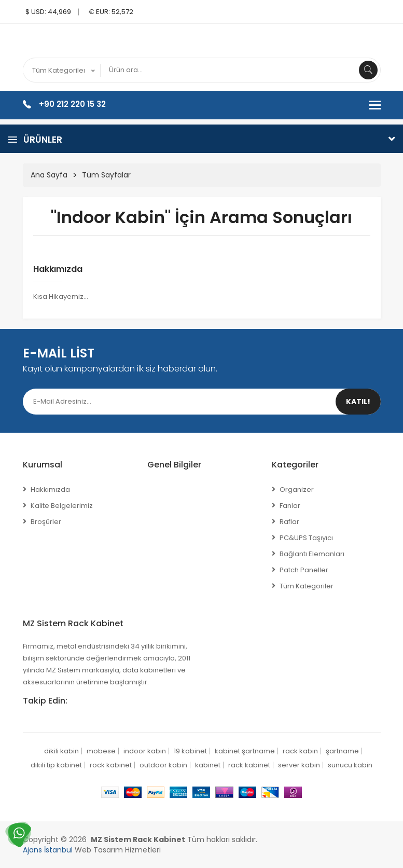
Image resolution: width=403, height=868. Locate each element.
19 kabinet (190, 751)
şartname (342, 751)
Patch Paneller (304, 570)
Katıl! (358, 402)
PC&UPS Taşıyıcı (306, 538)
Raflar (289, 522)
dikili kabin (61, 751)
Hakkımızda (58, 269)
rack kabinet (249, 765)
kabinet (208, 765)
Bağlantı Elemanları (312, 554)
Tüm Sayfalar (106, 175)
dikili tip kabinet (56, 765)
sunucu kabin (350, 765)
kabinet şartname (245, 751)
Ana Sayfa (49, 175)
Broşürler (46, 522)
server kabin (299, 765)
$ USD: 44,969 (48, 12)
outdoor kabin (163, 765)
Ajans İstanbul (48, 850)
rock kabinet (111, 765)
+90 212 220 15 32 (72, 104)
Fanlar (290, 506)
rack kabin (300, 751)
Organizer (297, 490)
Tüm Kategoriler (307, 586)
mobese (101, 751)
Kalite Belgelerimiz (62, 506)
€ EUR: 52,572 (111, 12)
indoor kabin (145, 751)
